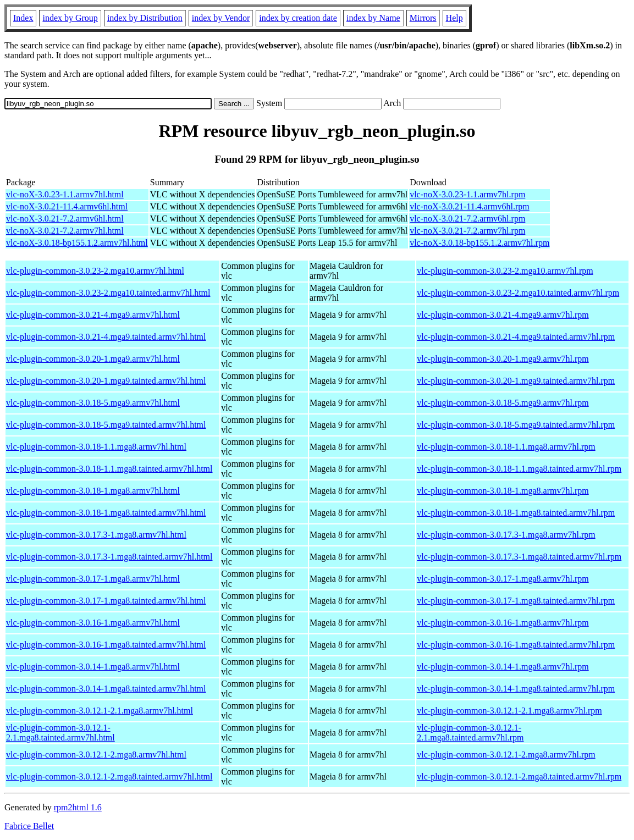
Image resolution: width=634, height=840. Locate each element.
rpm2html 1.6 (78, 807)
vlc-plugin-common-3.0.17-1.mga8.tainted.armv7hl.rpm (516, 601)
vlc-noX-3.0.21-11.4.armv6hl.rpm (470, 206)
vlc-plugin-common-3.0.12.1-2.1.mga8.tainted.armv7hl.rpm (470, 733)
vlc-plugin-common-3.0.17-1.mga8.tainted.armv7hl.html (106, 601)
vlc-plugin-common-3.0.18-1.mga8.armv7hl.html (93, 491)
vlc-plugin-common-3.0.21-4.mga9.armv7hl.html (93, 315)
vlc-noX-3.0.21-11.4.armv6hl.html (67, 206)
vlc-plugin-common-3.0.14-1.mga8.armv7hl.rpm (503, 667)
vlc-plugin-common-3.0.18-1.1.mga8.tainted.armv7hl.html (109, 469)
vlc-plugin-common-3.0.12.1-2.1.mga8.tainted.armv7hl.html (60, 733)
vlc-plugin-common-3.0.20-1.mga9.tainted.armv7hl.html (106, 381)
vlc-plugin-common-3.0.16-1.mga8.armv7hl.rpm (503, 623)
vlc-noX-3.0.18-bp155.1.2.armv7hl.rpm (479, 243)
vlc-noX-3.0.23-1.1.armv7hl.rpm (467, 194)
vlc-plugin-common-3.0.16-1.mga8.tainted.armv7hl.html (106, 645)
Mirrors (423, 18)
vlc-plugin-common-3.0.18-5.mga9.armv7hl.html (93, 403)
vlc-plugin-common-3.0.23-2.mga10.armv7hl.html (95, 271)
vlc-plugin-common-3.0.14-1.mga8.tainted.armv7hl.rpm (516, 689)
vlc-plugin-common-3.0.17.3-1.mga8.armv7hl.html (96, 535)
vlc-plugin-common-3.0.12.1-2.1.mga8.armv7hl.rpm (509, 711)
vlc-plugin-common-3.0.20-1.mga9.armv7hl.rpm (503, 359)
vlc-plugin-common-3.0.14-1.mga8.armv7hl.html (93, 667)
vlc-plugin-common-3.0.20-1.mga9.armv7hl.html (93, 359)
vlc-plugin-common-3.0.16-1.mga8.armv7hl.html (93, 623)
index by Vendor (221, 18)
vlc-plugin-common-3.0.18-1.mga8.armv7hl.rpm (503, 491)
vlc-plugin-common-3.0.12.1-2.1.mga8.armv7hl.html (100, 711)
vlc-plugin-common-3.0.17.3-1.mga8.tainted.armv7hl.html (109, 557)
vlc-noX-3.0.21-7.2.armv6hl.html (65, 219)
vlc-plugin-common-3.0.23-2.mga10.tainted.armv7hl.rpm (518, 293)
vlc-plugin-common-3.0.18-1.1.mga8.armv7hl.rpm (506, 447)
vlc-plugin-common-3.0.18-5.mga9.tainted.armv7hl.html (106, 425)
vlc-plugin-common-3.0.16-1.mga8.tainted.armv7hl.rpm (516, 645)
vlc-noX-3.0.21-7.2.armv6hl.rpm (467, 219)
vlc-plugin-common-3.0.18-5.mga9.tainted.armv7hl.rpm (516, 425)
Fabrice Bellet (29, 826)
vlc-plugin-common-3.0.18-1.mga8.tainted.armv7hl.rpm (516, 513)
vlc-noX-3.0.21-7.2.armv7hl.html (65, 231)
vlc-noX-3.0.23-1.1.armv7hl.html (65, 194)
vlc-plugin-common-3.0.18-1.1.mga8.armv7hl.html (96, 447)
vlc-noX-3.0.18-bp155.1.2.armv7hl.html (77, 243)
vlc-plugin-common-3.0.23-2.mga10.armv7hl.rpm (505, 271)
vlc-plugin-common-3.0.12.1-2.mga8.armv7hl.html (96, 755)
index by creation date (298, 18)
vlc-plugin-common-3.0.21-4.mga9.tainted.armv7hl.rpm (516, 337)
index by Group (70, 18)
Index (23, 18)
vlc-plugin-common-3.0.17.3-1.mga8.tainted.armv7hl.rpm (519, 557)
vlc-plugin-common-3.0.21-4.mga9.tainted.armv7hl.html (106, 337)
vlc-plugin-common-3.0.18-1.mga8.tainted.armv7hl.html (106, 513)
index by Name (373, 18)
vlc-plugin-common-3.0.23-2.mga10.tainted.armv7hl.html (108, 293)
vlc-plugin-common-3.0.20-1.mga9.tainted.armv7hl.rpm (516, 381)
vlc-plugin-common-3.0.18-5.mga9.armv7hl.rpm (503, 403)
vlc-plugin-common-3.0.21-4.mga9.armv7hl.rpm (503, 315)
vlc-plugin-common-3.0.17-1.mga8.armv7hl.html (93, 579)
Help (454, 18)
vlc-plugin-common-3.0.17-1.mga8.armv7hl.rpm (503, 579)
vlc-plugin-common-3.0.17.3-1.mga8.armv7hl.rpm (506, 535)
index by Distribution (145, 18)
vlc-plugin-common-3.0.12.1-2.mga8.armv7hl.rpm (506, 755)
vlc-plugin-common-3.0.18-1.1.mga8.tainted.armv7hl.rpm (519, 469)
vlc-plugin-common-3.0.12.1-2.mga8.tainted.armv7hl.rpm (519, 777)
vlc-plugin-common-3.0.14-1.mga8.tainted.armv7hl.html (106, 689)
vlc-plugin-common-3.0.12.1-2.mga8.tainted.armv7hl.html (109, 777)
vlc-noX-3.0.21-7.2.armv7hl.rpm (467, 231)
